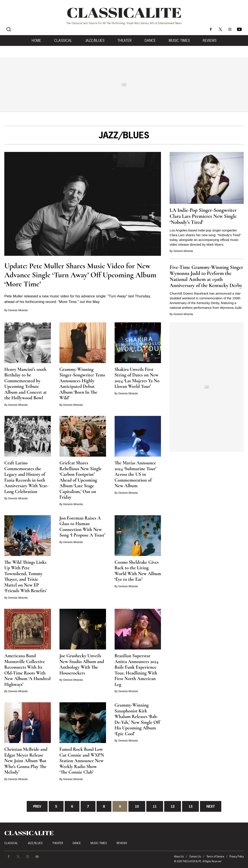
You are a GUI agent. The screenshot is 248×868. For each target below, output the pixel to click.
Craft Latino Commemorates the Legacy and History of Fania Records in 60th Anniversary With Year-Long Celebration (26, 477)
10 (137, 806)
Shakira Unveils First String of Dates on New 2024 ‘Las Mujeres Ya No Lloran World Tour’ (137, 378)
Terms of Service (215, 856)
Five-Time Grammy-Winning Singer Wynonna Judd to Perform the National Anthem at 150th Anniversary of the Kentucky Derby (206, 276)
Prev (37, 806)
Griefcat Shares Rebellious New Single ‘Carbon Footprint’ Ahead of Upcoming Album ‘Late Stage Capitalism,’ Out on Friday (81, 480)
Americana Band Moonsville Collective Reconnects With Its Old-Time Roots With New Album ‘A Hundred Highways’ (27, 670)
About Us (179, 856)
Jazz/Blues (95, 41)
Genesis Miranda (18, 310)
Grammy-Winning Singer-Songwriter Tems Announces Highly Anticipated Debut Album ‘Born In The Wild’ (82, 384)
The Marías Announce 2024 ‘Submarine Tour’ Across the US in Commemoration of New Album (136, 474)
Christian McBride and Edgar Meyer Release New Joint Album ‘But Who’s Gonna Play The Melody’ (26, 761)
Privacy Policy (237, 856)
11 (155, 806)
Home (36, 41)
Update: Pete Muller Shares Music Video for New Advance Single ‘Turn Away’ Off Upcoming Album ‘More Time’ (80, 275)
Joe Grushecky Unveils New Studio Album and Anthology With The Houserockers (82, 664)
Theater (125, 41)
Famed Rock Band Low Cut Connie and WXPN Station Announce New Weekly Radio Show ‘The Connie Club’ (82, 761)
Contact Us (195, 856)
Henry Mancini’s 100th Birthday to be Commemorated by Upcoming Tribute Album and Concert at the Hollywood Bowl (26, 384)
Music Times (179, 41)
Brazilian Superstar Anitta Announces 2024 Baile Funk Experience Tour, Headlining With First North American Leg (137, 670)
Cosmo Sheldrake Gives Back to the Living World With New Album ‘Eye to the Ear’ (138, 571)
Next (211, 806)
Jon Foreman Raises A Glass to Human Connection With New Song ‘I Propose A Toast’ (82, 527)
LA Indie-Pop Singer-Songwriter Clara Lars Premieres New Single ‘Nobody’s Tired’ (203, 216)
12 (173, 806)
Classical (63, 41)
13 (190, 806)
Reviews (210, 41)
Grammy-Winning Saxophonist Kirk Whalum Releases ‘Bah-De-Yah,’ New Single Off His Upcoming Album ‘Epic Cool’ (137, 719)
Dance (150, 41)
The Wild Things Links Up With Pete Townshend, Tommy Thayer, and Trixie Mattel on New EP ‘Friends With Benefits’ (26, 577)
